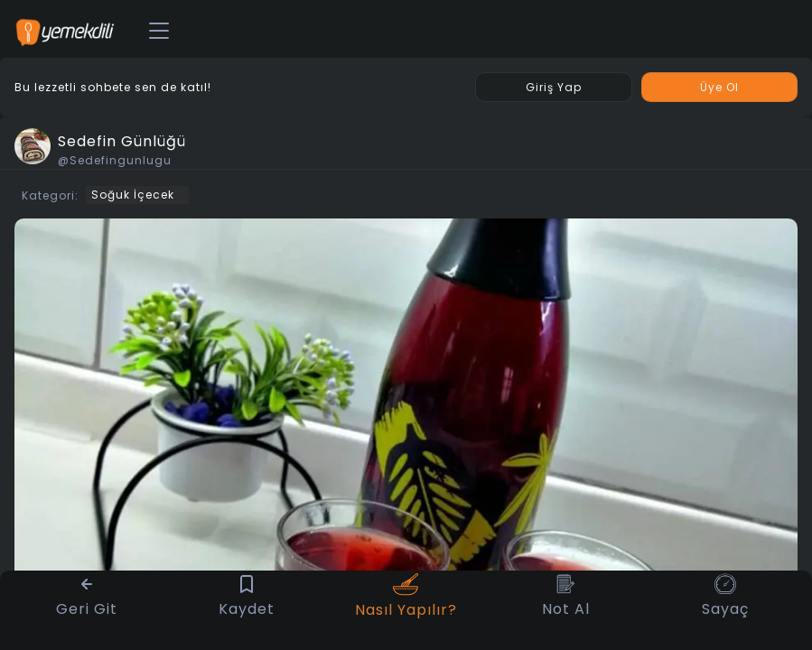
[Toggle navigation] (159, 32)
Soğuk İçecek (133, 195)
